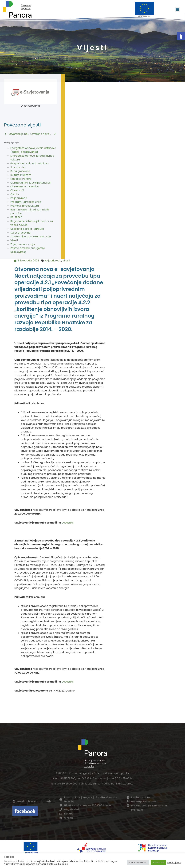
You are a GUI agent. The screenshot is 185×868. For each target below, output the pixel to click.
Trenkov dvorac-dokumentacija (31, 237)
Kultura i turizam (21, 175)
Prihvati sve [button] (158, 862)
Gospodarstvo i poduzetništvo (29, 163)
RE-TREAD (16, 217)
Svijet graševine (20, 233)
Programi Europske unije (26, 202)
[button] (181, 36)
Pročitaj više (174, 863)
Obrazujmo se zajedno (25, 187)
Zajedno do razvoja (23, 244)
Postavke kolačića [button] (138, 862)
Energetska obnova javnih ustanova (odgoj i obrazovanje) (33, 150)
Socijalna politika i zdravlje (27, 229)
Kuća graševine (20, 171)
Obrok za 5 (17, 190)
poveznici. (68, 523)
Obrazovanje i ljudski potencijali (30, 183)
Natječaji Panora (21, 179)
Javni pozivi (18, 167)
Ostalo (15, 194)
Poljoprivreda (19, 198)
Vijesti (14, 240)
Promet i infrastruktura (25, 206)
